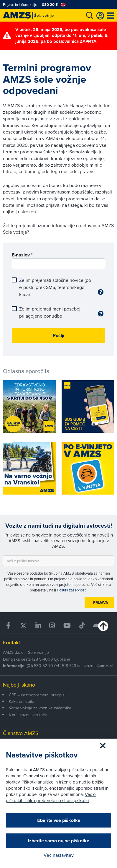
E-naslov (22, 255)
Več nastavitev (59, 855)
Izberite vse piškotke (58, 820)
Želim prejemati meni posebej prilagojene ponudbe (57, 312)
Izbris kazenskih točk (28, 715)
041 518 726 (65, 666)
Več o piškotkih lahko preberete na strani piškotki (51, 797)
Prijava (101, 603)
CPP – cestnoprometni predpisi (37, 695)
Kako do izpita (22, 701)
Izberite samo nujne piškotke (59, 841)
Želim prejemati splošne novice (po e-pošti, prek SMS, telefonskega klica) (57, 287)
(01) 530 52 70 (40, 666)
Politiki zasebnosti (72, 590)
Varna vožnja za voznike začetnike (40, 708)
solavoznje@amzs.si (95, 666)
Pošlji (58, 335)
